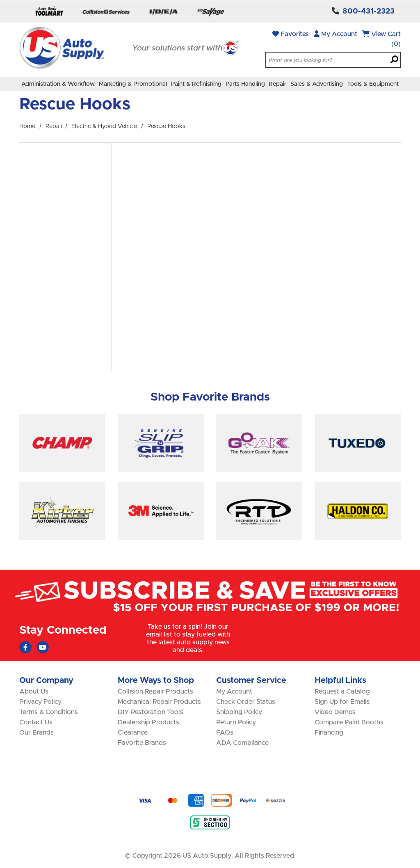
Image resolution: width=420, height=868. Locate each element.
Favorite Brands (142, 743)
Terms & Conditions (49, 712)
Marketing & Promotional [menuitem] (133, 84)
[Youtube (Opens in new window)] (43, 647)
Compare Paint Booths (349, 722)
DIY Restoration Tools (151, 712)
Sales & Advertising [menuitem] (317, 84)
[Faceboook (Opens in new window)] (25, 647)
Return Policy (236, 722)
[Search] (394, 60)
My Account (336, 34)
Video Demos (335, 712)
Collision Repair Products (155, 692)
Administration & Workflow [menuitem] (58, 84)
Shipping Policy (239, 712)
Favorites (291, 34)
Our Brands (37, 733)
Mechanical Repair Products (159, 702)
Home (27, 126)
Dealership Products (148, 722)
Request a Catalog (342, 692)
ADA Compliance (242, 743)
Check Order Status (246, 702)
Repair (54, 126)
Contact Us (36, 722)
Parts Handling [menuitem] (245, 84)
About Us (34, 692)
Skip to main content (0, 0)
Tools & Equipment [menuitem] (373, 84)
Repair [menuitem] (277, 84)
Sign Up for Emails (342, 702)
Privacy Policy (40, 702)
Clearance (133, 733)
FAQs (225, 733)
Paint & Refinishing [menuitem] (196, 84)
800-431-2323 (369, 11)
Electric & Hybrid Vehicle (104, 126)
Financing (329, 733)
